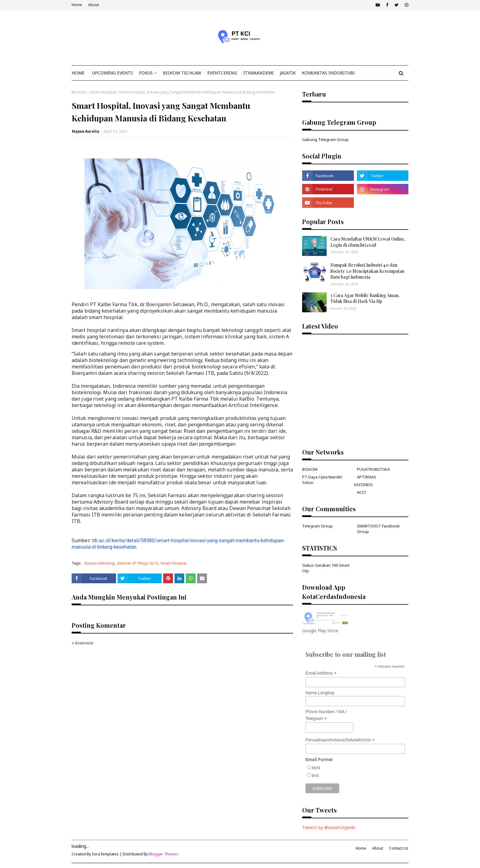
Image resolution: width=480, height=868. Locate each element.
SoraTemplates (105, 854)
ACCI (361, 492)
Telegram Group (317, 526)
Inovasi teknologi (100, 563)
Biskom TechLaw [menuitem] (182, 73)
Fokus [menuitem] (146, 73)
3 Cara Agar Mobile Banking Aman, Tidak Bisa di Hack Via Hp (365, 298)
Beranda (79, 92)
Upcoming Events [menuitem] (112, 73)
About (94, 5)
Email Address (321, 673)
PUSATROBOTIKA (373, 469)
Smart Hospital (103, 92)
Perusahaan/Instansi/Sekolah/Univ (340, 740)
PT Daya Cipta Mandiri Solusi (322, 480)
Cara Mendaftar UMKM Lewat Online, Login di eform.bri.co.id (368, 242)
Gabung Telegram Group (325, 139)
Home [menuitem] (78, 73)
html (316, 768)
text (315, 775)
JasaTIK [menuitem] (288, 73)
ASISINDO (363, 485)
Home (77, 5)
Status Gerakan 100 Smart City (326, 568)
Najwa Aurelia (86, 131)
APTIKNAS (367, 477)
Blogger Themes (164, 854)
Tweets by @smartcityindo (329, 827)
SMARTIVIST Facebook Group (378, 529)
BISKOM (310, 469)
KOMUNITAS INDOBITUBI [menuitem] (328, 73)
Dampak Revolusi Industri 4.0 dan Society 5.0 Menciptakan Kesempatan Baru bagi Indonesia (367, 271)
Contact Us (399, 848)
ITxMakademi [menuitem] (259, 73)
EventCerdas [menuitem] (222, 73)
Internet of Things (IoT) (138, 563)
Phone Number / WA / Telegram (326, 715)
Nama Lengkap (320, 693)
